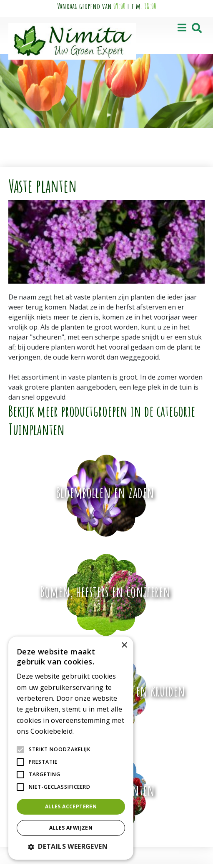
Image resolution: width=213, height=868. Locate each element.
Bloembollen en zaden (105, 492)
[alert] (71, 748)
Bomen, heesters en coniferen (105, 591)
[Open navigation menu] (182, 28)
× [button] (124, 645)
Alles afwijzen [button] (71, 828)
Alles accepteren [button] (71, 806)
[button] (71, 846)
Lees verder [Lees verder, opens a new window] (90, 732)
